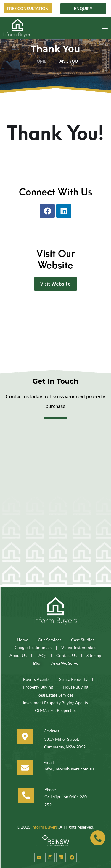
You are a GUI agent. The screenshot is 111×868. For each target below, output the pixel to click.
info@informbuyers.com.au (69, 769)
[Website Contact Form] (55, 499)
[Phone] (26, 795)
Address (52, 731)
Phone (50, 790)
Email (49, 762)
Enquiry (83, 8)
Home (40, 61)
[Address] (25, 737)
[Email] (25, 768)
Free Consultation (28, 8)
